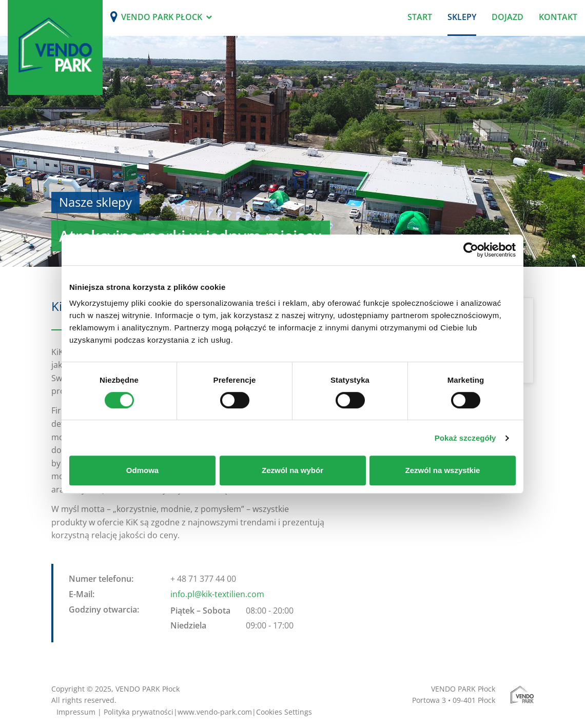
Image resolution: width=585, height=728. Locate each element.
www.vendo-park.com (215, 712)
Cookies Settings (284, 712)
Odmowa (142, 470)
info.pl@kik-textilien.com (217, 594)
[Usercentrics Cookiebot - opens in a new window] (471, 250)
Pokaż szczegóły (465, 438)
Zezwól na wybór (292, 470)
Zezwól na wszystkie (443, 470)
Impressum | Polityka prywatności (115, 712)
